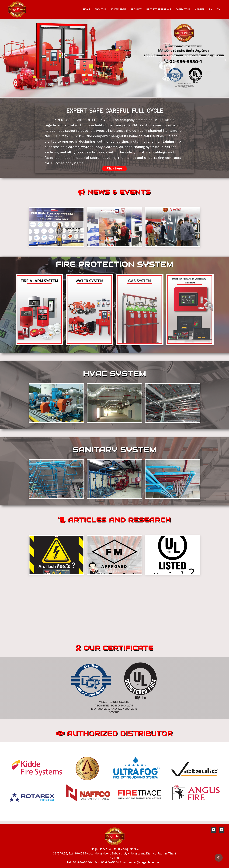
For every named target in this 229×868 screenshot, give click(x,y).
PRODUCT (136, 10)
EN (211, 10)
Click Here (114, 169)
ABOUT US (101, 10)
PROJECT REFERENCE (159, 10)
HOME (86, 10)
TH (219, 10)
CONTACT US (183, 10)
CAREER (200, 10)
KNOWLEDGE (118, 10)
